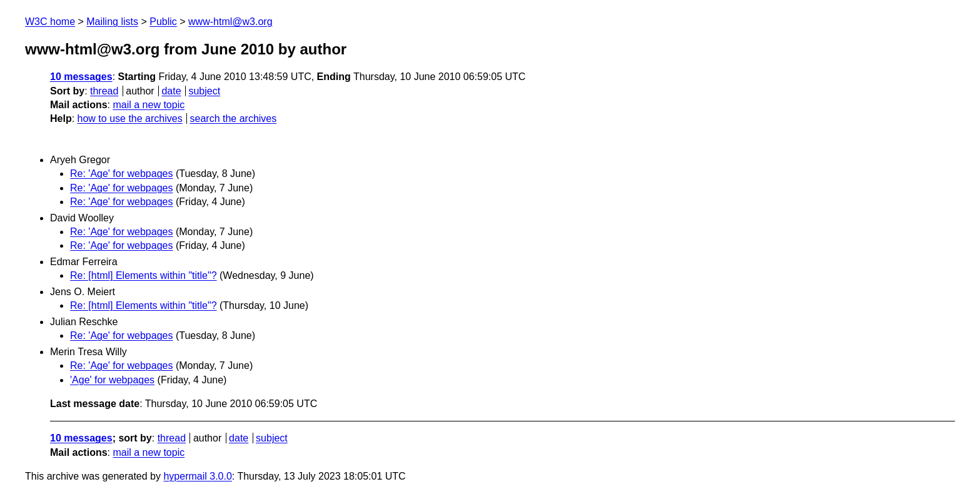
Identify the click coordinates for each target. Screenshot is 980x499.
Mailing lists (112, 22)
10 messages (81, 77)
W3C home (50, 22)
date (171, 91)
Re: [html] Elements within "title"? (144, 275)
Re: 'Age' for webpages (121, 174)
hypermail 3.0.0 (197, 476)
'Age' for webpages (112, 380)
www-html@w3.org (230, 22)
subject (204, 91)
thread (104, 91)
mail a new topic (149, 105)
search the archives (234, 118)
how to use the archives (130, 118)
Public (163, 22)
